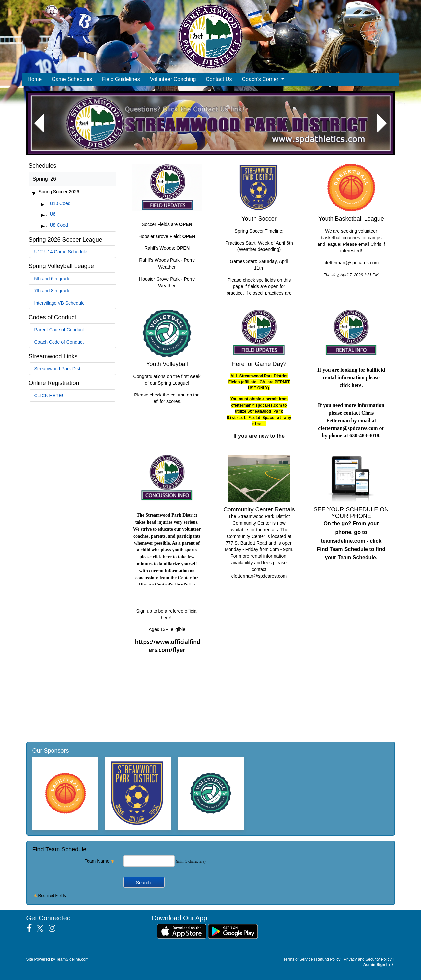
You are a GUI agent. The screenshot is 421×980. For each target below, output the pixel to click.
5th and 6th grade (53, 279)
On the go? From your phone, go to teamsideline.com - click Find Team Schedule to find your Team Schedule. (351, 541)
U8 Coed (59, 225)
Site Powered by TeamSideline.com (58, 959)
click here (351, 385)
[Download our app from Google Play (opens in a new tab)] (233, 931)
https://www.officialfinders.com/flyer (168, 646)
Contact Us (219, 79)
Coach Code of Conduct (59, 342)
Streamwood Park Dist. (58, 369)
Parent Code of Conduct (59, 330)
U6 (53, 214)
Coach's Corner (263, 79)
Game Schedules (72, 79)
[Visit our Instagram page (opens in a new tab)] (54, 928)
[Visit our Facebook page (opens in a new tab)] (32, 928)
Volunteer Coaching (173, 79)
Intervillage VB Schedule (60, 303)
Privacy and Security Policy (368, 959)
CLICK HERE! (49, 396)
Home (35, 79)
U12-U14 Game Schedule (61, 252)
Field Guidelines (121, 79)
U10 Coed (60, 203)
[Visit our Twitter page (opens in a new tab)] (42, 928)
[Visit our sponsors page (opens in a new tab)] (65, 793)
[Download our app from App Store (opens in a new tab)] (182, 931)
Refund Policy (328, 959)
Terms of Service (298, 959)
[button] (39, 123)
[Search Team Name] (149, 861)
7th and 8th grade (53, 291)
